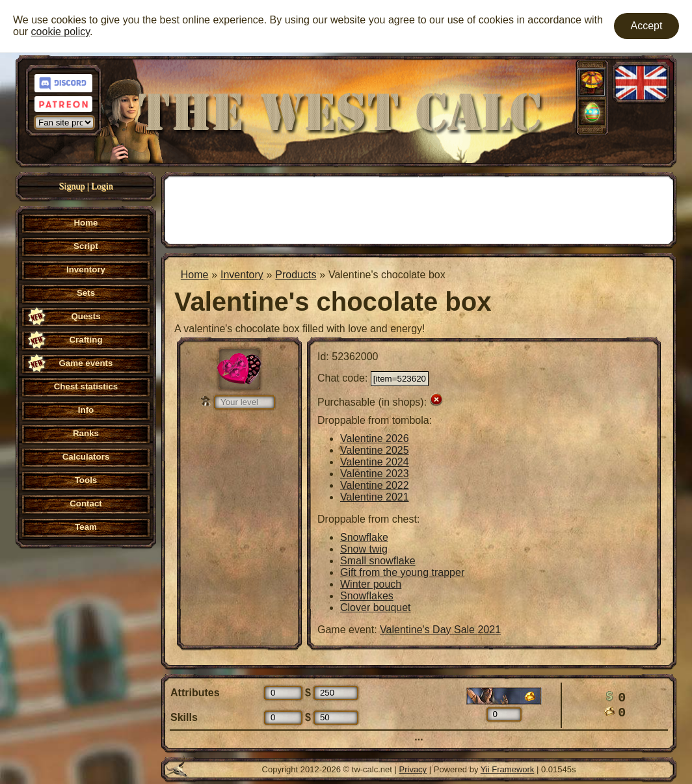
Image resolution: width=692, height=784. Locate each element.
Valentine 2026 (375, 438)
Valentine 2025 (375, 450)
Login (102, 186)
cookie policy (60, 32)
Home (195, 275)
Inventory (242, 275)
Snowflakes (367, 596)
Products (296, 275)
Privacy (413, 769)
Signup (72, 186)
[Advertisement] (419, 209)
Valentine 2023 (375, 474)
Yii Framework (508, 769)
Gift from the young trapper (402, 572)
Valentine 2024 (375, 462)
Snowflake (364, 537)
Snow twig (364, 549)
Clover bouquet (376, 608)
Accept (647, 26)
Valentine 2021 (375, 497)
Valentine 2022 (375, 485)
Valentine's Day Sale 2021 (440, 630)
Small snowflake (378, 561)
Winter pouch (371, 584)
